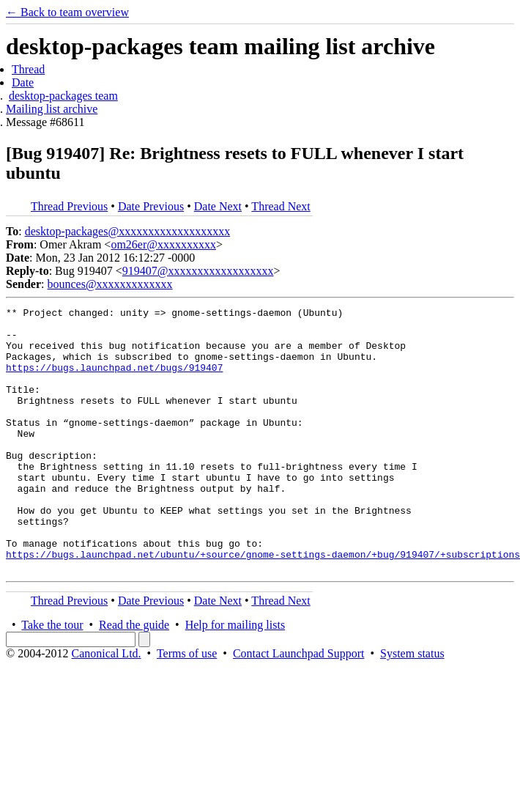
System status (412, 706)
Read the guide (134, 678)
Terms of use (187, 706)
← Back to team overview (67, 12)
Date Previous (151, 206)
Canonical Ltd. (106, 706)
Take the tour (52, 678)
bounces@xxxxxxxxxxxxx (109, 284)
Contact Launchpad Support (299, 706)
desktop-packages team (63, 96)
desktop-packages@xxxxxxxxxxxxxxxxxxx (127, 231)
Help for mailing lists (235, 678)
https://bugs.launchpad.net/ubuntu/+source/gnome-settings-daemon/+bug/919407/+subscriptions (263, 605)
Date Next (218, 206)
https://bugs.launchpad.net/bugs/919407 (114, 380)
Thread (28, 69)
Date (23, 82)
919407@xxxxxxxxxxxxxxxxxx (198, 271)
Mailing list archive (52, 109)
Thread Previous (69, 206)
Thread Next (281, 206)
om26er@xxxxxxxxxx (163, 244)
